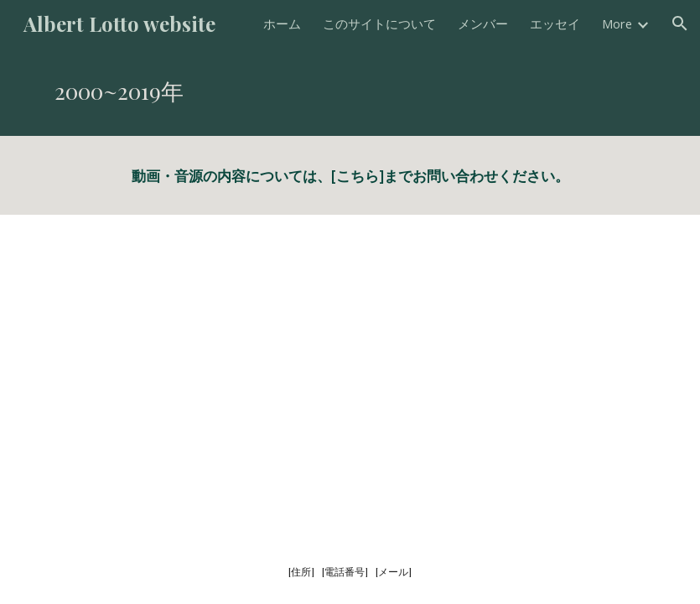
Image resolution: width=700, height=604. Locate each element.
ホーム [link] (282, 23)
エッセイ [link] (555, 23)
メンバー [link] (483, 23)
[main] (350, 91)
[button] (680, 23)
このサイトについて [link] (379, 23)
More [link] (617, 23)
